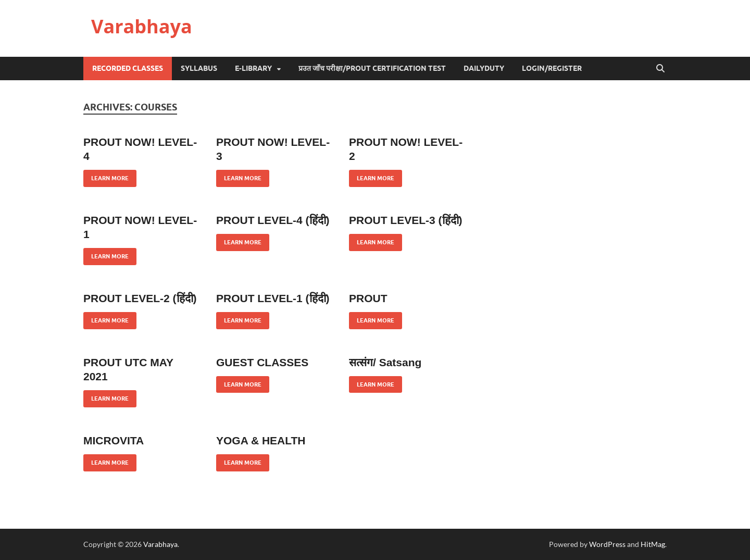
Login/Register (552, 68)
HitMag (653, 544)
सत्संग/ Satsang (385, 362)
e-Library (253, 68)
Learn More (106, 176)
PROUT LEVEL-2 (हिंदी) (140, 298)
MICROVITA (114, 440)
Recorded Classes (128, 68)
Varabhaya (142, 26)
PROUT (368, 298)
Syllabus (199, 68)
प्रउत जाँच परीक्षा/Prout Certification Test (372, 68)
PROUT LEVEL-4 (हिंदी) (273, 220)
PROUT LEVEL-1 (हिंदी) (273, 298)
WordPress (607, 544)
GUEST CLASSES (262, 362)
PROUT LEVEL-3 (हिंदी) (406, 220)
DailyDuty (484, 68)
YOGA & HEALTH (261, 440)
